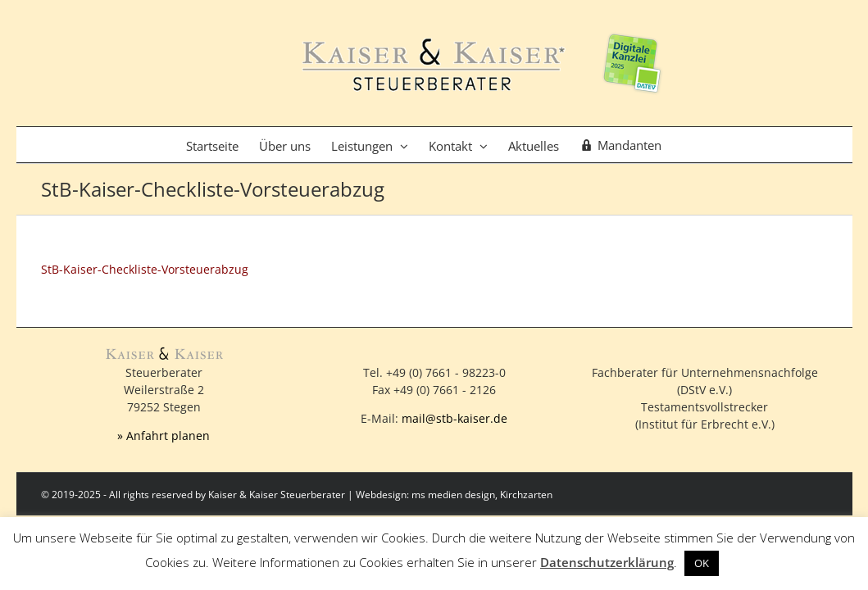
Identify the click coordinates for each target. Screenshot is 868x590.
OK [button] (702, 563)
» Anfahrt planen (164, 436)
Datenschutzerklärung (607, 562)
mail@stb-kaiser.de (454, 418)
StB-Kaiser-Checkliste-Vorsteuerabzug (145, 269)
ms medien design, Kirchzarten (482, 495)
